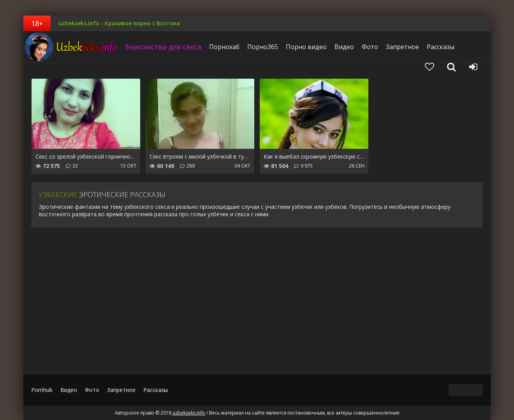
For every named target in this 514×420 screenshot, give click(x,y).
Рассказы (441, 47)
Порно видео (306, 47)
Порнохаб (224, 47)
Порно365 (263, 47)
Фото (370, 47)
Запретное (402, 47)
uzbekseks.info (72, 47)
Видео (344, 47)
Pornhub (42, 390)
